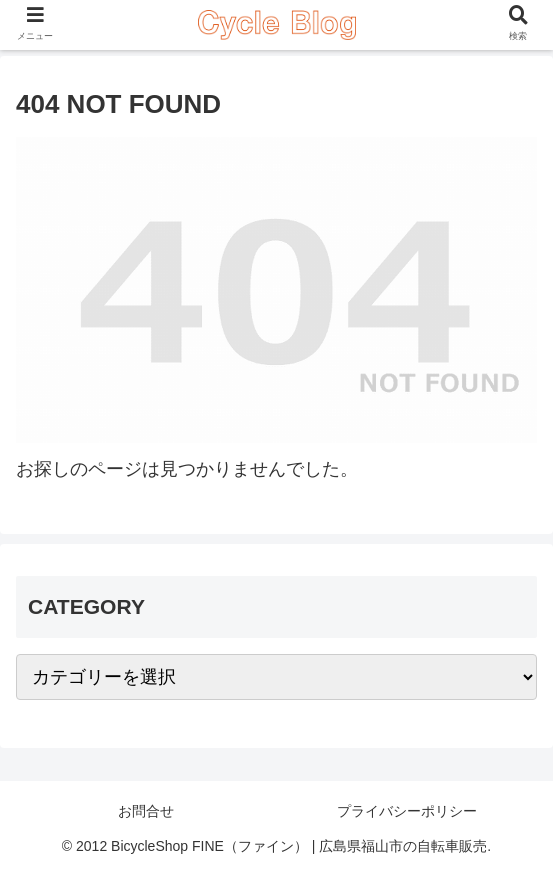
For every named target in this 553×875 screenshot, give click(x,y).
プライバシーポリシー (407, 811)
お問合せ (146, 811)
